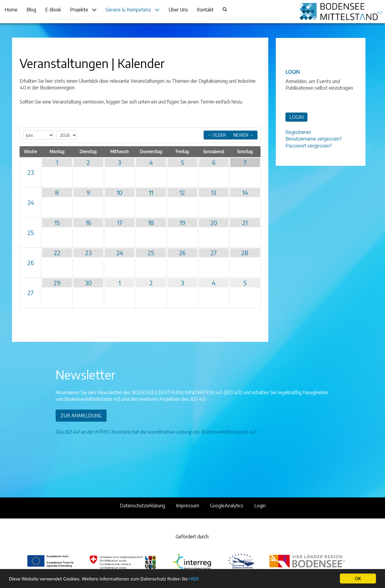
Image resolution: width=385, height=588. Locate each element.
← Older (217, 135)
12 (182, 192)
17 (120, 223)
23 (31, 172)
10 (120, 192)
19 (182, 223)
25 (31, 232)
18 (151, 223)
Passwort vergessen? (309, 146)
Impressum (188, 506)
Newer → (243, 135)
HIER (194, 579)
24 (31, 202)
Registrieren (298, 132)
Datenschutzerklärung (142, 506)
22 (57, 253)
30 (88, 283)
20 (214, 223)
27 (214, 253)
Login (260, 506)
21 (245, 223)
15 (57, 223)
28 (245, 253)
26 (31, 263)
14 (245, 192)
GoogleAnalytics (227, 506)
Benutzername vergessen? (314, 139)
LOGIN (296, 117)
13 (214, 192)
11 (151, 192)
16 (88, 223)
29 (57, 283)
